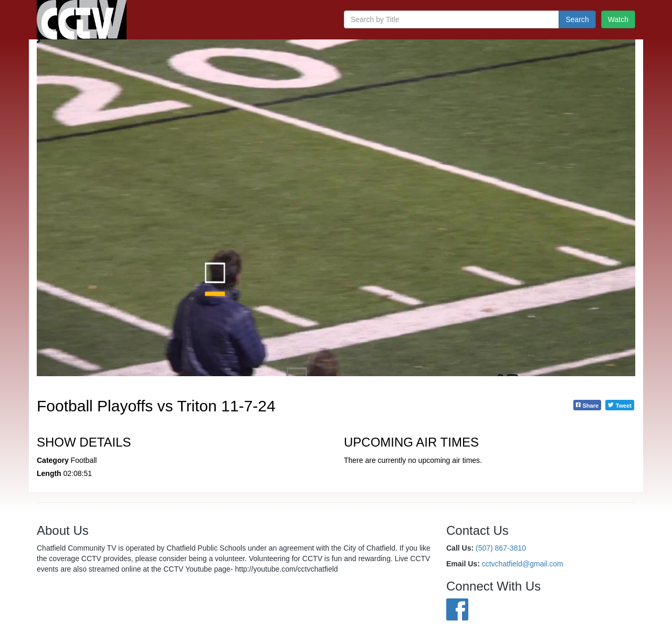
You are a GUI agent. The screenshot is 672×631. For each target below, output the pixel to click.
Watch (618, 19)
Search (577, 19)
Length (49, 473)
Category (53, 460)
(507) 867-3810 (501, 548)
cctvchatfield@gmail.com (523, 564)
